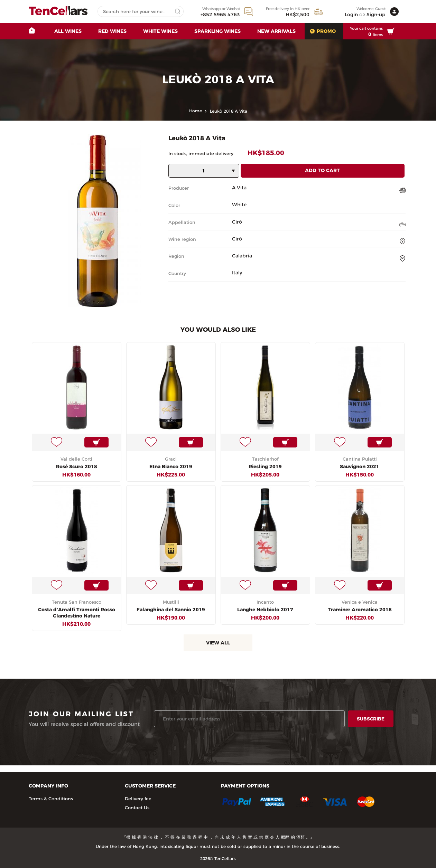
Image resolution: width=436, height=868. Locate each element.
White (239, 205)
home (196, 111)
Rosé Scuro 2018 (77, 466)
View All (218, 643)
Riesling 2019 (265, 466)
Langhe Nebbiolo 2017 (265, 610)
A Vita (239, 188)
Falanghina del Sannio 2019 (171, 610)
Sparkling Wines (217, 31)
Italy (237, 273)
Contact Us (137, 808)
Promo (326, 31)
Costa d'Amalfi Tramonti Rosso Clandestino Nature (77, 613)
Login (351, 15)
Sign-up (376, 15)
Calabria (242, 256)
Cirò (237, 222)
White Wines (160, 31)
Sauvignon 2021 (360, 466)
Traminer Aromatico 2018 (360, 610)
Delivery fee (138, 799)
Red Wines (112, 31)
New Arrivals (276, 31)
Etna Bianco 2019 (171, 466)
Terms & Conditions (51, 799)
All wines (68, 31)
